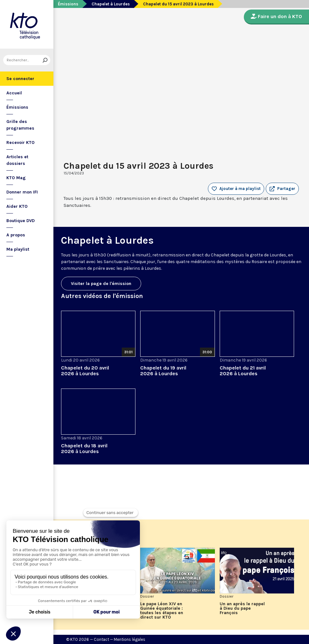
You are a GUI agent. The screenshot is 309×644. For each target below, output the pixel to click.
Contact (101, 639)
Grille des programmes (20, 125)
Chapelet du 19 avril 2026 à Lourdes (163, 371)
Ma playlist (18, 249)
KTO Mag (16, 178)
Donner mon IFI (22, 192)
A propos (16, 235)
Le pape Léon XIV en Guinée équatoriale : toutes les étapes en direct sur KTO (162, 611)
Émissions (17, 107)
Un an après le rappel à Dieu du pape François (242, 608)
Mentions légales (130, 639)
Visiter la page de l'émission (101, 284)
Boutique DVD (21, 221)
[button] (282, 189)
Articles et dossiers (17, 160)
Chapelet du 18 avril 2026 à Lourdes (84, 448)
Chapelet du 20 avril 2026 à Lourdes (85, 371)
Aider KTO (17, 206)
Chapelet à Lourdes (111, 4)
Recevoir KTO (21, 142)
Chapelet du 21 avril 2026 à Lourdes (243, 371)
